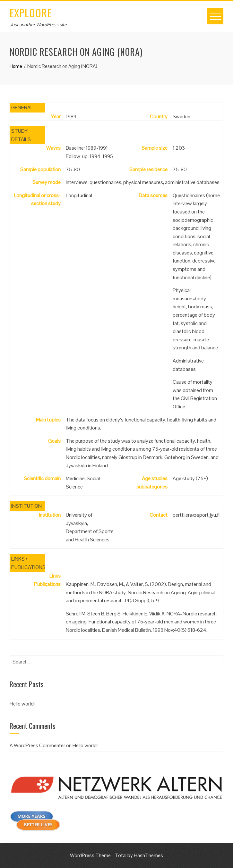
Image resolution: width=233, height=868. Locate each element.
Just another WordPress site (38, 25)
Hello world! (22, 704)
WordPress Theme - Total (98, 855)
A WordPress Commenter (37, 745)
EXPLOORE (31, 13)
